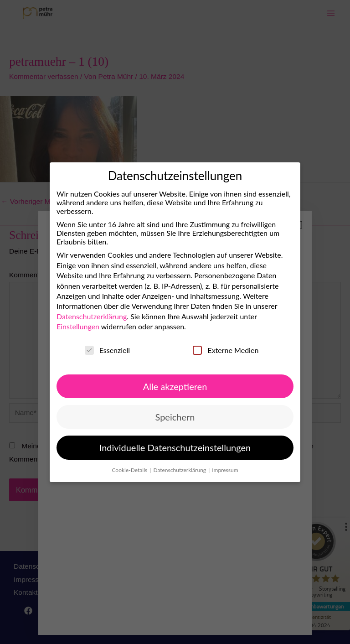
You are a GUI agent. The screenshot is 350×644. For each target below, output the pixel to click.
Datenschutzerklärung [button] (180, 470)
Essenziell (107, 350)
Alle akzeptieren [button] (175, 386)
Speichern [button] (175, 417)
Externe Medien (226, 350)
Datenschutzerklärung (92, 316)
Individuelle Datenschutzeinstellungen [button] (175, 447)
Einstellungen (78, 326)
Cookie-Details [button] (130, 470)
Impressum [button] (225, 470)
